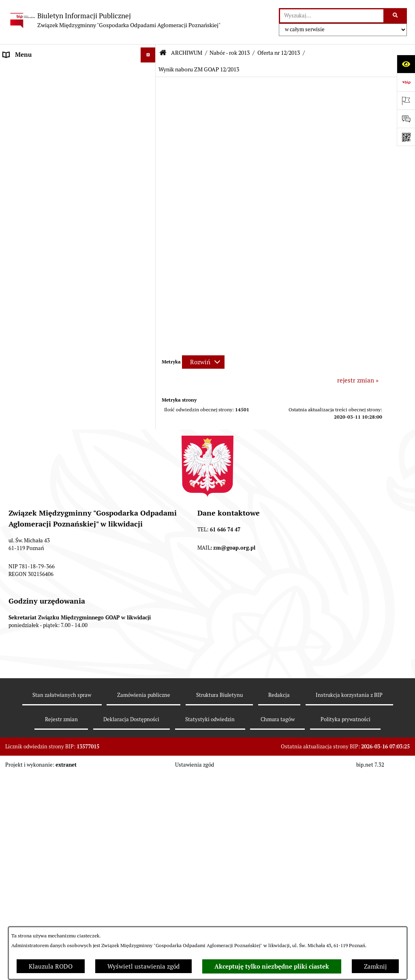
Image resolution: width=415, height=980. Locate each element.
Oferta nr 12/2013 (279, 53)
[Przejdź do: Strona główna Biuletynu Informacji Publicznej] (163, 53)
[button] (150, 70)
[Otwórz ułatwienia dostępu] (406, 64)
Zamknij (375, 966)
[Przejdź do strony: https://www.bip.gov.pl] (406, 82)
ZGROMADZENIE (27, 115)
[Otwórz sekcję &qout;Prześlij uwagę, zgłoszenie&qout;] (406, 119)
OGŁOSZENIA (22, 161)
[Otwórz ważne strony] (406, 100)
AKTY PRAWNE (25, 100)
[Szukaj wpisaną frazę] (396, 16)
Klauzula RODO (51, 966)
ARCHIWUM (20, 192)
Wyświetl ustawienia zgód (143, 966)
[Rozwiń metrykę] (203, 362)
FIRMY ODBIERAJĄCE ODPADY (46, 146)
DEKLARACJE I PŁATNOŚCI (41, 85)
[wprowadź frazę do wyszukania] (332, 16)
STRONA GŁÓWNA (29, 70)
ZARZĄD (15, 131)
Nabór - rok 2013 (230, 53)
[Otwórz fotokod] (406, 137)
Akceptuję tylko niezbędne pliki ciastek (272, 967)
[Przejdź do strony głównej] (114, 20)
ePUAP (13, 176)
